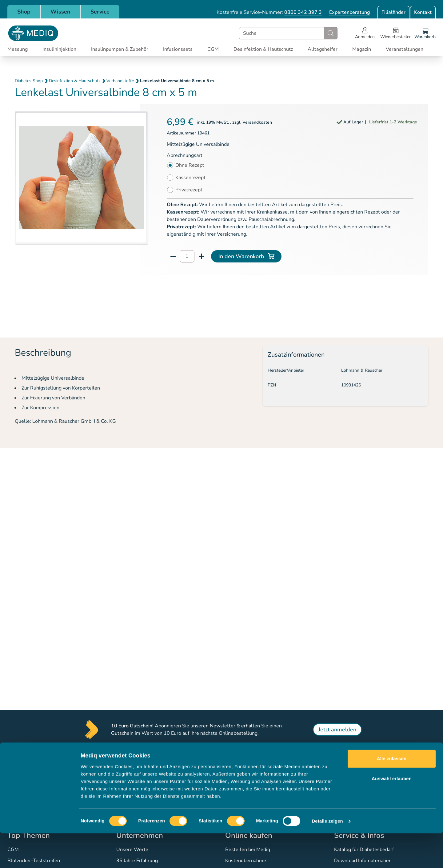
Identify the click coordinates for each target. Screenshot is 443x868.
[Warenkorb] (425, 33)
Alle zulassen (392, 793)
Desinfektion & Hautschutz (263, 49)
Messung (18, 49)
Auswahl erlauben (392, 813)
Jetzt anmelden (337, 730)
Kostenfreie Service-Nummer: (269, 12)
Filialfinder (393, 12)
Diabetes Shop (29, 81)
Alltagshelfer (323, 49)
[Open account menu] (365, 33)
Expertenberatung (350, 12)
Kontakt (423, 12)
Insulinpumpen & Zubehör (120, 49)
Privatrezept (189, 190)
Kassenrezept (190, 178)
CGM (213, 49)
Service (100, 12)
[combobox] (288, 33)
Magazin (362, 49)
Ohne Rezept (190, 165)
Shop (24, 12)
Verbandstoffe (120, 81)
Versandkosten (257, 122)
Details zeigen (327, 856)
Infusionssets (178, 49)
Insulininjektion (59, 49)
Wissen (60, 12)
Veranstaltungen (405, 49)
